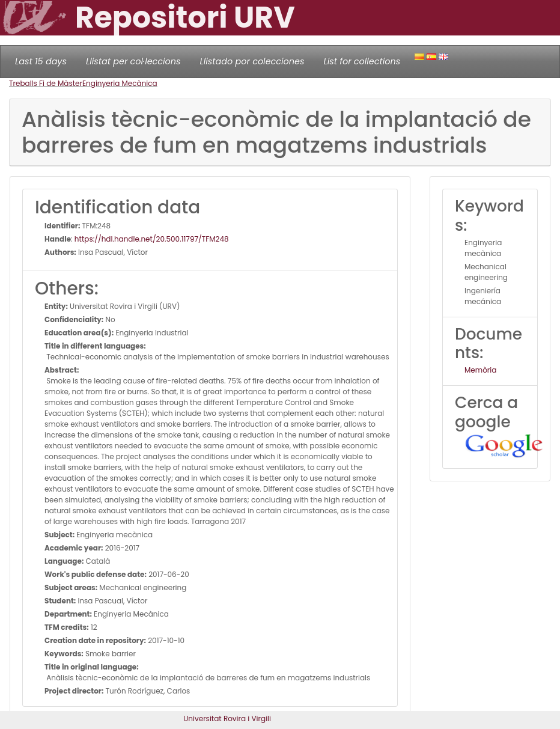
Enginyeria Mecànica (120, 83)
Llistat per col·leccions (133, 61)
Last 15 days (41, 61)
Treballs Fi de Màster (46, 83)
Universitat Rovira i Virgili (227, 718)
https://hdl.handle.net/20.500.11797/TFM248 (152, 239)
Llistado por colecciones (252, 61)
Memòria (480, 370)
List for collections (362, 61)
